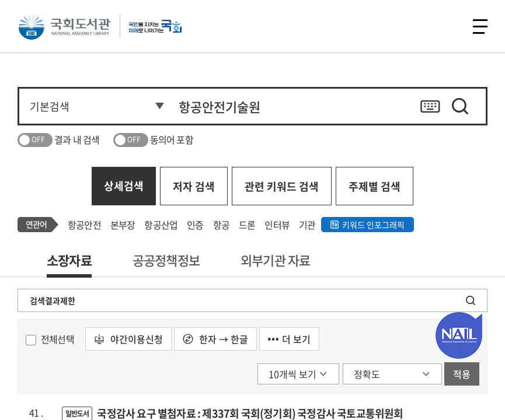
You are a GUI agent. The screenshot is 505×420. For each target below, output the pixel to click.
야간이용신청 (128, 339)
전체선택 (58, 339)
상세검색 (124, 186)
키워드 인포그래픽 (373, 225)
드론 (247, 225)
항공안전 (84, 225)
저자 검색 (194, 186)
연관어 (36, 224)
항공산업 (161, 225)
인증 (195, 225)
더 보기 (289, 339)
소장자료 (69, 260)
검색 (460, 106)
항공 (221, 225)
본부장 (123, 225)
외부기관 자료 (275, 260)
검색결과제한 (53, 300)
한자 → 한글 (215, 339)
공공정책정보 (166, 260)
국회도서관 (64, 26)
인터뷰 (277, 225)
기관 (307, 225)
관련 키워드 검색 (282, 186)
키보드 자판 (430, 106)
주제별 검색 (375, 186)
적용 (462, 374)
